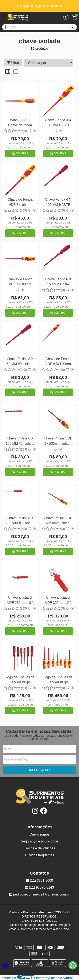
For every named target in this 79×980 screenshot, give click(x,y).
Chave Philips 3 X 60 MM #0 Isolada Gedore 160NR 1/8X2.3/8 (20, 362)
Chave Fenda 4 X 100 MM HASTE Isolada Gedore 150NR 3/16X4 (58, 203)
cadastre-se (54, 6)
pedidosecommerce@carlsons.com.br (39, 894)
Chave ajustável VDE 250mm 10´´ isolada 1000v (20, 601)
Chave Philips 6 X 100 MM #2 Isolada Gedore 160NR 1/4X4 (20, 441)
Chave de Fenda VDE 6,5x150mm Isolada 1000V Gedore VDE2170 (58, 362)
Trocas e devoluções (39, 848)
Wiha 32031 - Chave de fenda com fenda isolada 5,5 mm (20, 123)
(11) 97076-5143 (39, 887)
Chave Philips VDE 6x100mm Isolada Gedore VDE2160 (58, 441)
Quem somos (39, 834)
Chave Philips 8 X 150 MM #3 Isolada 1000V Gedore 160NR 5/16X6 (20, 521)
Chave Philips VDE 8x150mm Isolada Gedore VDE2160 (58, 521)
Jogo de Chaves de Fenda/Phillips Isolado (20, 680)
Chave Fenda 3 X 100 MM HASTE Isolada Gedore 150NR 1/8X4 (58, 123)
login (39, 6)
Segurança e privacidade (39, 841)
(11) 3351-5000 (40, 881)
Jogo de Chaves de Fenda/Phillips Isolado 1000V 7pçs (58, 680)
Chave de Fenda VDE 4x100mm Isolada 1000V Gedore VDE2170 (20, 282)
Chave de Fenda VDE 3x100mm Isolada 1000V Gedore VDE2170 (20, 203)
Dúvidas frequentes (40, 855)
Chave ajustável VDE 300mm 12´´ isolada (58, 601)
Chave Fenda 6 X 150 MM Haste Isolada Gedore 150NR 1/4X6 (58, 282)
